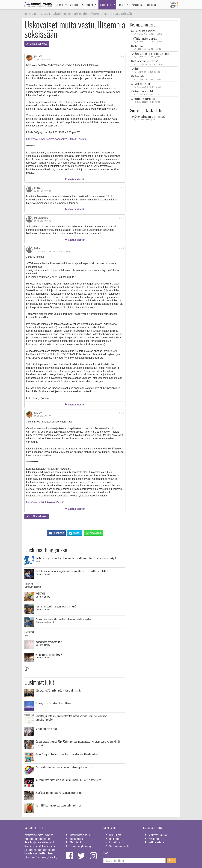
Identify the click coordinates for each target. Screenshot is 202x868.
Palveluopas (136, 5)
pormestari (30, 632)
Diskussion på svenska (145, 99)
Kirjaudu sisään (116, 842)
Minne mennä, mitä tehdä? (146, 61)
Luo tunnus (114, 839)
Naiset (137, 69)
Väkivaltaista (49, 642)
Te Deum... (29, 584)
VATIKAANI (40, 593)
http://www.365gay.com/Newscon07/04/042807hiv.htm (56, 139)
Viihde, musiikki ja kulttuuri (146, 38)
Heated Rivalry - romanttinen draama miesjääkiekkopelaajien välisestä (76, 558)
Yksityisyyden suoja (158, 835)
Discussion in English (144, 91)
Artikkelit (74, 5)
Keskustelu (105, 5)
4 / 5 (122, 248)
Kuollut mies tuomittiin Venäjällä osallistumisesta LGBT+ (72, 571)
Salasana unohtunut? (119, 846)
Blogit (121, 5)
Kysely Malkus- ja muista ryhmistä (150, 117)
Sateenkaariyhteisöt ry (81, 846)
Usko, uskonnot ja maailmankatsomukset (153, 54)
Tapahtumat (151, 5)
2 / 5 (122, 188)
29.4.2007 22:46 (62, 251)
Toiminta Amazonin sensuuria (56, 606)
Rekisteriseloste (156, 842)
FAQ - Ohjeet (115, 835)
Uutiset (59, 5)
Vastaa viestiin (75, 179)
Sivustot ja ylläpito (143, 84)
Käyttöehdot (154, 839)
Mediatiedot (75, 842)
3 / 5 (122, 218)
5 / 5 (122, 413)
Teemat (89, 5)
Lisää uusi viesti (37, 44)
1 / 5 (122, 56)
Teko (27, 667)
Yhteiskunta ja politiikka (145, 31)
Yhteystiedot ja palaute (81, 835)
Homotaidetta (49, 654)
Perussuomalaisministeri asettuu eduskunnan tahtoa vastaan (64, 619)
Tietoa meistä (76, 839)
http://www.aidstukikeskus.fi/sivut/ (45, 502)
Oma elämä (140, 46)
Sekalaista (139, 76)
